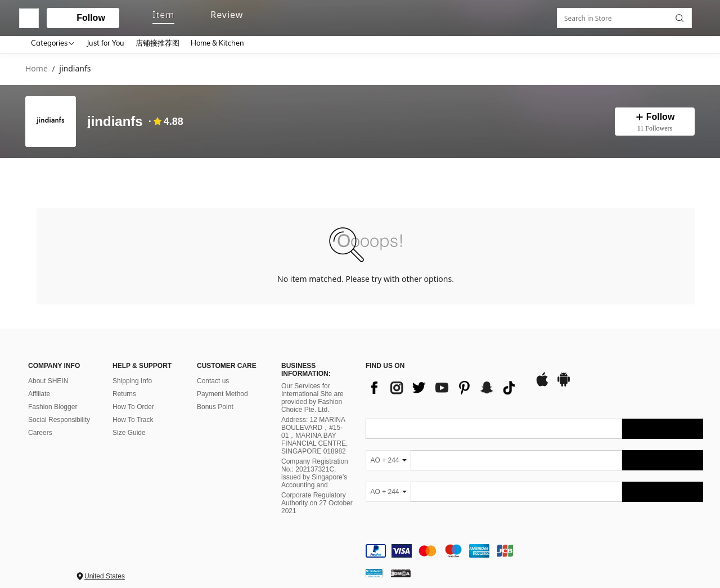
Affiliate (39, 384)
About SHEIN (48, 371)
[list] (444, 378)
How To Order (133, 397)
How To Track (133, 410)
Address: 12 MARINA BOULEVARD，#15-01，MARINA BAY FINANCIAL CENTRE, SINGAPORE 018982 (314, 427)
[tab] (49, 175)
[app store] (542, 375)
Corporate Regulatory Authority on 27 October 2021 (317, 494)
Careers (40, 423)
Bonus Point (215, 397)
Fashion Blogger (53, 397)
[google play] (564, 375)
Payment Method (222, 384)
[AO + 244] (388, 451)
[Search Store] (682, 175)
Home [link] (37, 69)
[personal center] (600, 16)
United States (105, 567)
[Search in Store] (627, 175)
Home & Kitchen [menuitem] (217, 43)
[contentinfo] (534, 541)
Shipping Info (132, 371)
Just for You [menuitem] (105, 43)
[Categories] (53, 42)
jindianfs (115, 122)
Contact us (213, 371)
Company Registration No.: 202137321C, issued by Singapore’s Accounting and (315, 464)
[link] (622, 15)
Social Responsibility (59, 410)
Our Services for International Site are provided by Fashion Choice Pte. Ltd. (312, 389)
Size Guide (129, 423)
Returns (124, 384)
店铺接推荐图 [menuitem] (157, 43)
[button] (349, 16)
